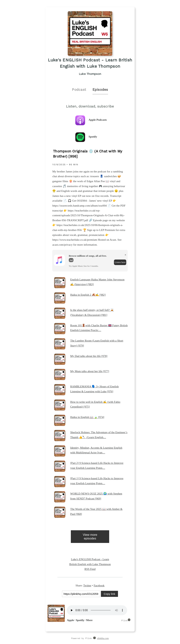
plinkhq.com (103, 638)
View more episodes (90, 537)
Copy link (109, 594)
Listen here (120, 262)
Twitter (87, 585)
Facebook (99, 585)
